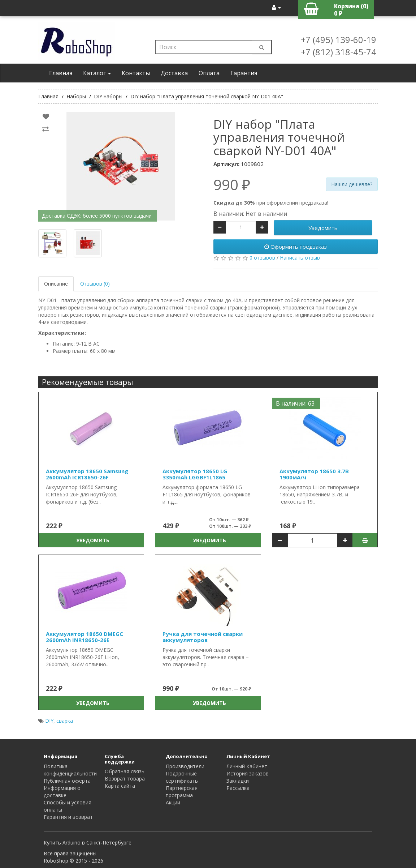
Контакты (136, 73)
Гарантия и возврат (68, 817)
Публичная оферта (67, 781)
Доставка (174, 73)
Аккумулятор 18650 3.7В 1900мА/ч (314, 474)
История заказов (248, 773)
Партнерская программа (182, 792)
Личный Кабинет (247, 766)
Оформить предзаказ (296, 247)
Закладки (238, 781)
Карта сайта (120, 786)
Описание (56, 284)
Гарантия (244, 73)
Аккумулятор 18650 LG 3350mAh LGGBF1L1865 (195, 474)
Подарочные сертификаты (182, 777)
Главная (61, 73)
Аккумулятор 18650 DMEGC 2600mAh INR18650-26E (84, 637)
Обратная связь (125, 771)
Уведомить (323, 228)
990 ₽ (232, 185)
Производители (185, 766)
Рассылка (238, 788)
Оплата (209, 73)
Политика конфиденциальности (70, 770)
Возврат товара (125, 779)
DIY (49, 721)
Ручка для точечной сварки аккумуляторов (203, 637)
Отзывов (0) (95, 284)
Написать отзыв (300, 258)
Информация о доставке (62, 792)
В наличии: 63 (295, 403)
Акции (173, 802)
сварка (65, 721)
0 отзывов (262, 258)
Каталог (97, 73)
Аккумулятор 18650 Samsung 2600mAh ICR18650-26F (87, 474)
